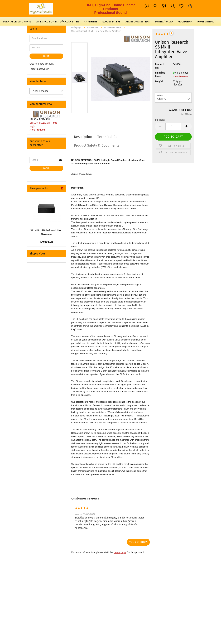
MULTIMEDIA (185, 22)
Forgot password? (39, 69)
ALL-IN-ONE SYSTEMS (138, 22)
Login (46, 56)
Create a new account (42, 64)
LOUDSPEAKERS (111, 22)
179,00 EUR (46, 242)
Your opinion (139, 542)
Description (83, 137)
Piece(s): (160, 120)
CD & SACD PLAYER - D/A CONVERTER (57, 22)
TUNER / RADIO (164, 22)
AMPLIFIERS (91, 22)
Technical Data (109, 137)
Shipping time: (160, 75)
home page (120, 552)
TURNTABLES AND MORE (17, 22)
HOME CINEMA (206, 22)
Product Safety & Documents (97, 145)
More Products (37, 130)
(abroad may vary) (181, 76)
